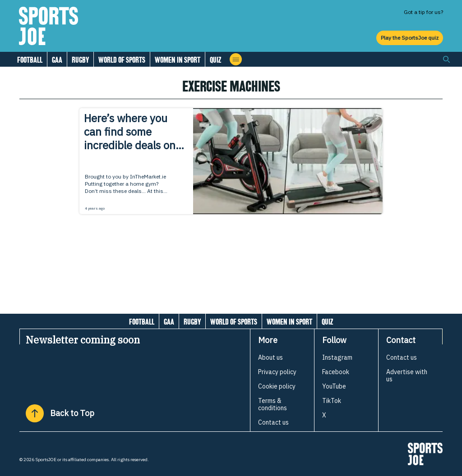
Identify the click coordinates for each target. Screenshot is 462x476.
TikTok (332, 401)
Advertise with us (407, 375)
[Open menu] (236, 59)
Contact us (273, 422)
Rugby (80, 60)
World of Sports (122, 60)
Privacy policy (277, 372)
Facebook (336, 372)
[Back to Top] (35, 413)
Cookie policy (277, 386)
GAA (57, 60)
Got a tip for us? (423, 12)
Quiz (215, 60)
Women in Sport (178, 60)
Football (30, 60)
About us (270, 357)
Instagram (337, 357)
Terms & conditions (273, 404)
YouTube (334, 386)
